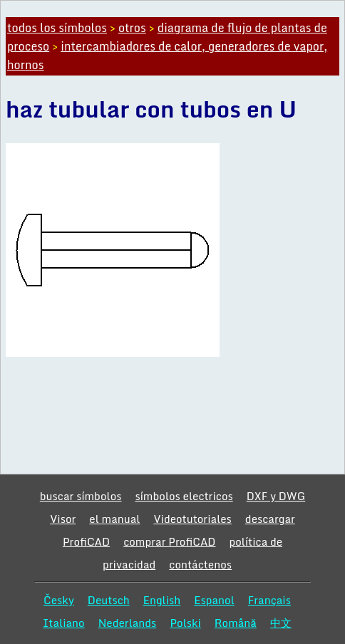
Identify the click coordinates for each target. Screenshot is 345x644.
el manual (114, 519)
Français (269, 600)
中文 (281, 623)
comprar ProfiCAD (169, 541)
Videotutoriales (192, 519)
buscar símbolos (81, 496)
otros (132, 28)
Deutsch (109, 600)
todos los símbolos (57, 28)
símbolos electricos (184, 496)
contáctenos (200, 564)
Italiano (64, 623)
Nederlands (128, 623)
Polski (185, 623)
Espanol (214, 600)
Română (236, 623)
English (162, 600)
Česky (59, 600)
